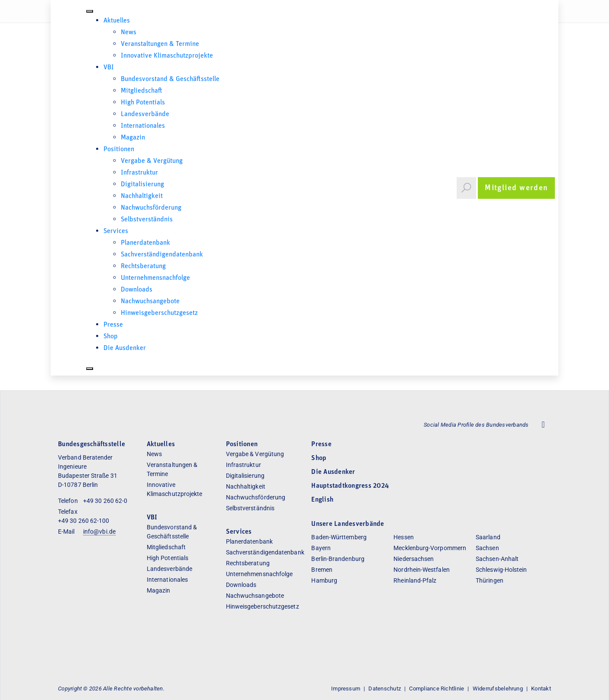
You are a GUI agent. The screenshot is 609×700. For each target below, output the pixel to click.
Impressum (346, 688)
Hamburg (324, 580)
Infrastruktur (139, 173)
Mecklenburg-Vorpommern (430, 548)
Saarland (488, 537)
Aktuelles (161, 444)
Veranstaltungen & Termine (160, 44)
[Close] (90, 369)
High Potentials (143, 103)
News (129, 32)
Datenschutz (385, 688)
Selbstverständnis (147, 220)
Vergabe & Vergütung (152, 161)
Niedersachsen (414, 558)
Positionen (119, 149)
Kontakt (541, 688)
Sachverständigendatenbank (162, 255)
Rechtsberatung (143, 266)
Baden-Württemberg (339, 537)
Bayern (321, 548)
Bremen (322, 569)
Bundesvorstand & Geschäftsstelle (170, 79)
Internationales (143, 126)
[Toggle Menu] (90, 11)
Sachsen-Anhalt (497, 558)
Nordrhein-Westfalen (422, 569)
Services (239, 531)
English (322, 499)
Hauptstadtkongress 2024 (350, 486)
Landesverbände (145, 114)
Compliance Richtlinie (437, 688)
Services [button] (116, 231)
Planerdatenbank (145, 243)
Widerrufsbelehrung (498, 688)
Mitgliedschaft (142, 91)
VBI (152, 517)
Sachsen (487, 548)
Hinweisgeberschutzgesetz (159, 313)
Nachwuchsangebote (150, 301)
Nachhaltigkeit (142, 196)
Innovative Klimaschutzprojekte (167, 56)
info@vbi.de (99, 531)
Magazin (133, 138)
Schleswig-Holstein (501, 569)
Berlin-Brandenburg (338, 558)
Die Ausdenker (125, 348)
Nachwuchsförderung (151, 208)
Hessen (403, 537)
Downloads (137, 290)
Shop (111, 337)
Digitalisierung (142, 185)
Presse (113, 325)
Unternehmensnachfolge (155, 278)
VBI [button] (109, 68)
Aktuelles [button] (117, 21)
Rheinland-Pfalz (415, 580)
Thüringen (490, 580)
